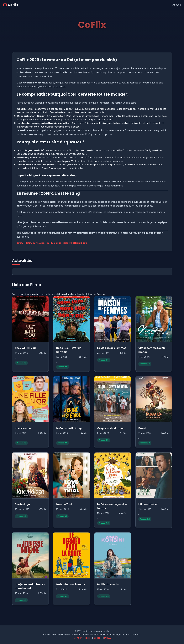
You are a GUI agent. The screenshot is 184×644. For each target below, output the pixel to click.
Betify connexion (35, 243)
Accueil (177, 5)
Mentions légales (83, 638)
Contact (98, 638)
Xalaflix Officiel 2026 (75, 243)
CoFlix (11, 5)
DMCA (108, 638)
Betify (20, 243)
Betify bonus (54, 243)
